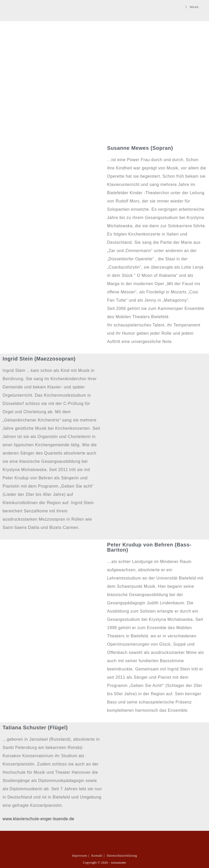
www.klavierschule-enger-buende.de (38, 819)
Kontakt (97, 856)
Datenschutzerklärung (122, 856)
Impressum (80, 856)
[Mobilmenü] (192, 7)
